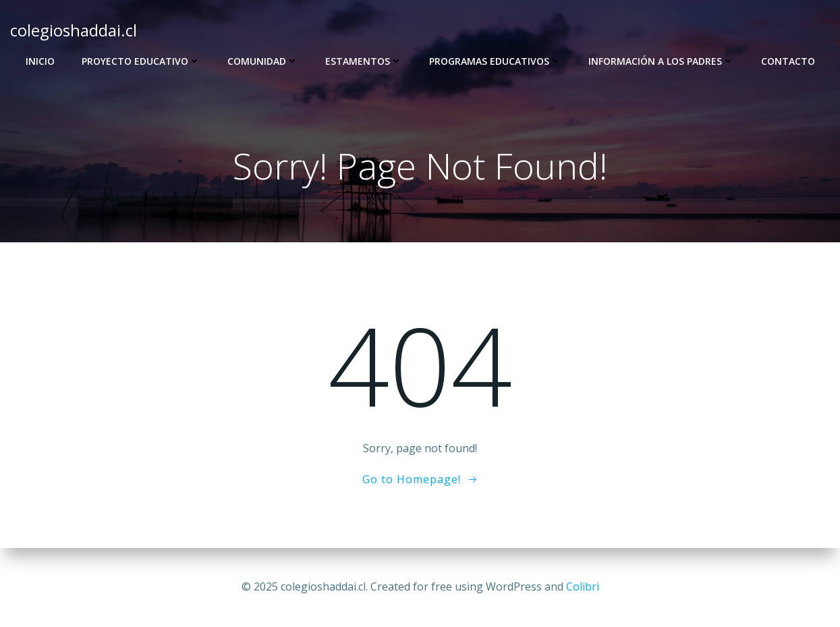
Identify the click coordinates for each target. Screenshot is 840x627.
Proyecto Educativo (141, 61)
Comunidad (263, 61)
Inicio (40, 61)
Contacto (788, 61)
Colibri (583, 587)
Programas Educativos (495, 61)
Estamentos (364, 61)
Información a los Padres (661, 61)
